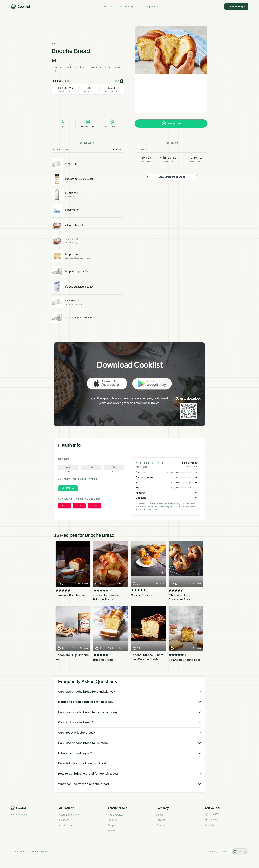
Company (151, 7)
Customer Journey (69, 815)
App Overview (115, 815)
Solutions (64, 820)
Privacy (213, 852)
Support (112, 831)
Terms (224, 852)
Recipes (112, 825)
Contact (161, 825)
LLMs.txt (201, 852)
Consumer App (128, 7)
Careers (161, 820)
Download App (236, 7)
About (160, 815)
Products (113, 820)
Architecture (66, 825)
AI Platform (104, 7)
